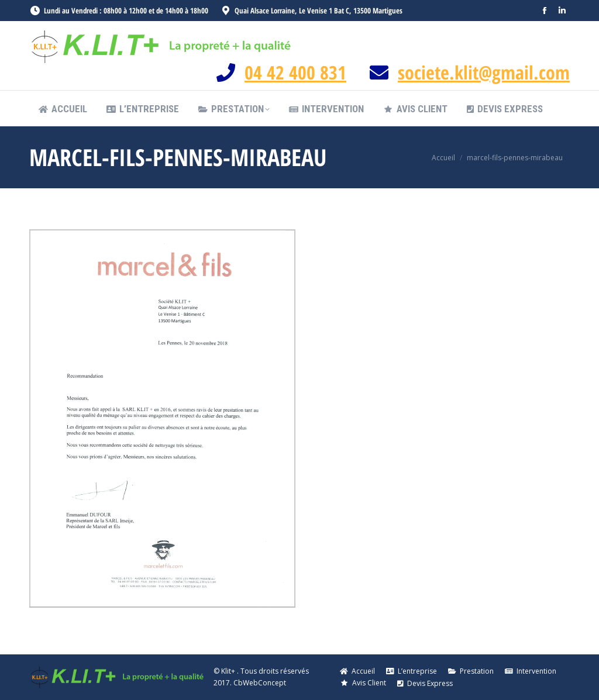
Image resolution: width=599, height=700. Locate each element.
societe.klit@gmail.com (484, 72)
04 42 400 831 (295, 72)
